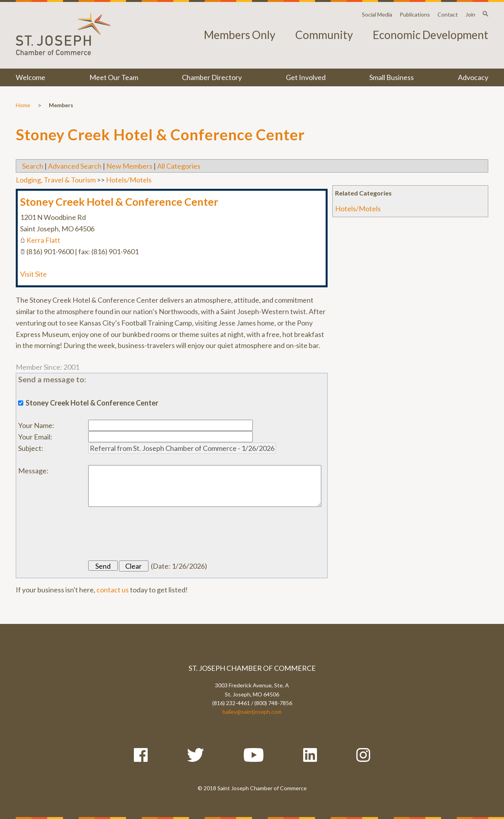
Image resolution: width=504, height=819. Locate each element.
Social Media (377, 14)
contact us (113, 590)
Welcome (31, 77)
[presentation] (148, 534)
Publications (415, 14)
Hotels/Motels (358, 208)
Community (324, 35)
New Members (129, 166)
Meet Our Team (114, 77)
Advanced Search (75, 166)
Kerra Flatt (43, 240)
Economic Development (431, 35)
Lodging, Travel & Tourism (56, 180)
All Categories (179, 166)
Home (23, 105)
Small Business (392, 77)
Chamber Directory (212, 77)
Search (33, 166)
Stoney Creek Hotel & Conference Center (119, 202)
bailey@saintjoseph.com (252, 712)
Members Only (240, 35)
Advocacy (473, 77)
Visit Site (33, 274)
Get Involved (306, 77)
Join (470, 14)
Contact (448, 14)
